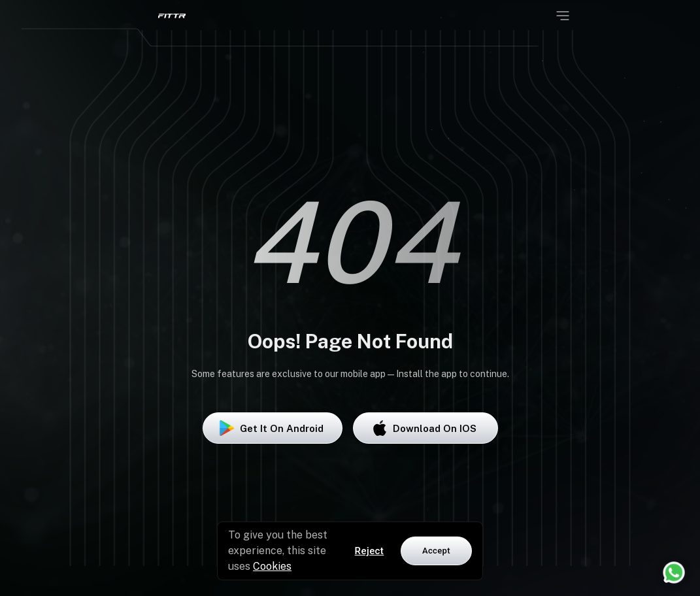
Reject (370, 551)
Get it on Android (273, 428)
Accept (436, 551)
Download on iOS (425, 428)
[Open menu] (563, 16)
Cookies (272, 566)
